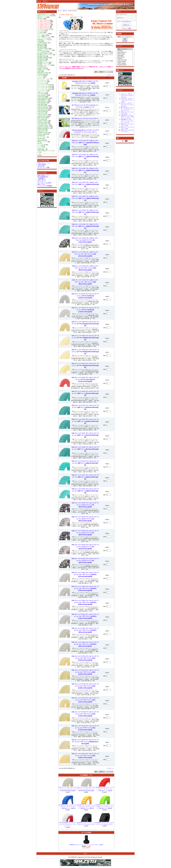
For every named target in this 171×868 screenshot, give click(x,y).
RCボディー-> (42, 17)
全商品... (40, 155)
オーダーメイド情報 (44, 167)
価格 (107, 78)
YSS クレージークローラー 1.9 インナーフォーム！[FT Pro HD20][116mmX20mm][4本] (85, 338)
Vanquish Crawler (43, 49)
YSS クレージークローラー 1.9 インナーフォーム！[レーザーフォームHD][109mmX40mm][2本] (85, 672)
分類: (60, 17)
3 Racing (125, 51)
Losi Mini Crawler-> (43, 125)
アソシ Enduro (42, 52)
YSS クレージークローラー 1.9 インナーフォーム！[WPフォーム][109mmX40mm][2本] (85, 421)
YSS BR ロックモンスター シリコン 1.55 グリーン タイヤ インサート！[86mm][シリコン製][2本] (104, 807)
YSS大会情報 (42, 165)
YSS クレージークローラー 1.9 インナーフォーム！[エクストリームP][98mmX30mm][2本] (85, 561)
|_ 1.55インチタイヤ (44, 25)
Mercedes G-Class (43, 73)
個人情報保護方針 (43, 177)
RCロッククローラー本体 (45, 16)
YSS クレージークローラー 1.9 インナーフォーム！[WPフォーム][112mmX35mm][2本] (85, 435)
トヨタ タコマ (42, 83)
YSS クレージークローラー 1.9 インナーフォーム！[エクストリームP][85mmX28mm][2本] (85, 519)
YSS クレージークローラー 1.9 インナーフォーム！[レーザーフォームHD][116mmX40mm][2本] (85, 714)
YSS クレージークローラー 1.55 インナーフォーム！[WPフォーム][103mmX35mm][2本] (85, 143)
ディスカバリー (42, 80)
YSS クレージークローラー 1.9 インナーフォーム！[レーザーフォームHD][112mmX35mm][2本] (85, 700)
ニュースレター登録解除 (45, 186)
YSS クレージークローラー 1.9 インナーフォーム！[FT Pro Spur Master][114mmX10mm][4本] (85, 379)
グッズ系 (40, 146)
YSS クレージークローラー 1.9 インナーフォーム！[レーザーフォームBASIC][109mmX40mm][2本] (85, 602)
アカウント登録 (126, 28)
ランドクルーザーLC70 (45, 88)
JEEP (39, 71)
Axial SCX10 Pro (43, 110)
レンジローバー (42, 91)
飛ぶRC (40, 143)
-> (40, 19)
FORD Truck (41, 68)
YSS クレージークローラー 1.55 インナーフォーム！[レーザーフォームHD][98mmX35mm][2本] (85, 282)
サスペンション (42, 38)
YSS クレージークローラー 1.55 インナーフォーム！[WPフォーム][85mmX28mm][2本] (85, 157)
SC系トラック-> (43, 142)
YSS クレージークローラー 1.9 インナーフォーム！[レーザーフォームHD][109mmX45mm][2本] (85, 686)
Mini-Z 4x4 (41, 44)
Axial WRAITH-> (43, 101)
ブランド (119, 46)
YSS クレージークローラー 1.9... (127, 113)
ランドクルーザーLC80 (45, 89)
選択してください (125, 49)
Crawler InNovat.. (125, 65)
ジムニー (40, 77)
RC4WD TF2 (41, 59)
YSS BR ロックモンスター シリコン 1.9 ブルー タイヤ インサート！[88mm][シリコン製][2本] (68, 807)
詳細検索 (125, 41)
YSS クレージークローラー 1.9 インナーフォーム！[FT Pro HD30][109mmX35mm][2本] (85, 352)
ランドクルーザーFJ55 (44, 86)
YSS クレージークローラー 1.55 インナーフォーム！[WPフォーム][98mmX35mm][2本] (85, 226)
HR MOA (40, 139)
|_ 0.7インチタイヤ (44, 28)
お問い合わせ (42, 180)
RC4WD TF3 (41, 61)
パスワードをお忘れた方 (124, 22)
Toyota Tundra (42, 74)
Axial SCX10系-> (43, 106)
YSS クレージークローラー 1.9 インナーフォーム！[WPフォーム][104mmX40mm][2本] (85, 407)
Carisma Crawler (43, 122)
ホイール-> (41, 31)
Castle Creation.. (125, 62)
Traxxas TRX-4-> (43, 115)
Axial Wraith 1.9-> (43, 100)
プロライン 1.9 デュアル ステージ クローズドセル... (127, 96)
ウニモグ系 (41, 76)
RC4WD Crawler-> (43, 53)
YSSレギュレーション (44, 163)
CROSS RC (41, 130)
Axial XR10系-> (42, 103)
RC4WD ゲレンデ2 (43, 62)
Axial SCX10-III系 (43, 109)
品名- (85, 78)
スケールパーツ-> (43, 34)
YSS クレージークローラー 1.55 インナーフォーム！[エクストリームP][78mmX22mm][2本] (85, 240)
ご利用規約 (41, 178)
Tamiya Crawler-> (43, 121)
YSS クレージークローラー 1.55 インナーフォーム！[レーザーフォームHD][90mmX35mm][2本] (85, 268)
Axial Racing (125, 57)
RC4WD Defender (43, 58)
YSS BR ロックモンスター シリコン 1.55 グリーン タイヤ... (127, 117)
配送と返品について (44, 175)
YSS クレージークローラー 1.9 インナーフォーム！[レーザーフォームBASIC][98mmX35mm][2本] (85, 644)
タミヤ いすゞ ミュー (44, 79)
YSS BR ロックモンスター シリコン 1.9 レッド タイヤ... (127, 121)
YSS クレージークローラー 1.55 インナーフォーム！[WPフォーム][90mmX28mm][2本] (85, 198)
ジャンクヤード (42, 148)
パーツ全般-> (42, 35)
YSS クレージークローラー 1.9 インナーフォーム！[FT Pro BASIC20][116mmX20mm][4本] (85, 310)
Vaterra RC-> (42, 131)
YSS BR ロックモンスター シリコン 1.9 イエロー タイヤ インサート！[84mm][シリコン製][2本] (86, 807)
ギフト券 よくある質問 (44, 183)
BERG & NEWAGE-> (44, 128)
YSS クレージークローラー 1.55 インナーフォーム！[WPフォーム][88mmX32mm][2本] (85, 170)
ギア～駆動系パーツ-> (44, 37)
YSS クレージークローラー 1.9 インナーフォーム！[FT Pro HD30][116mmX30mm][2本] (85, 365)
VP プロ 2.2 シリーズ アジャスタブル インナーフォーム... (127, 109)
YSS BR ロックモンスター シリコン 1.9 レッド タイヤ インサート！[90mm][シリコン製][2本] (104, 789)
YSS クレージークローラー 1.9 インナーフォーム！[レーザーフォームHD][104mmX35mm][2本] (85, 658)
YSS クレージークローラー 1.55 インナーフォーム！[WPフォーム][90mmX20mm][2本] (85, 184)
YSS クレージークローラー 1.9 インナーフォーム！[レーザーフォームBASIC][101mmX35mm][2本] (85, 575)
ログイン (45, 1)
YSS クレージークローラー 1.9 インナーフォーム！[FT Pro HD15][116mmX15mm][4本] (85, 324)
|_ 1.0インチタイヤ (44, 26)
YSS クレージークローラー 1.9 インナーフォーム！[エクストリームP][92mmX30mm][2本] (85, 547)
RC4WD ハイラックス (44, 65)
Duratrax (40, 136)
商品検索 (119, 34)
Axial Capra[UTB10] (44, 98)
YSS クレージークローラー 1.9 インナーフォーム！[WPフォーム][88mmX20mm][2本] (85, 491)
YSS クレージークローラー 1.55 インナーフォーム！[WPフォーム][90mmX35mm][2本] (85, 212)
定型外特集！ (42, 149)
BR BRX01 (41, 46)
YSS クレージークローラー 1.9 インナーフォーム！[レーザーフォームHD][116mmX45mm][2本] (85, 728)
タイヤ (65, 11)
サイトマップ (42, 181)
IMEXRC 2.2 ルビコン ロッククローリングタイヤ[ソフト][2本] (86, 845)
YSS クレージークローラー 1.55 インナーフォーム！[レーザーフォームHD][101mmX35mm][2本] (85, 254)
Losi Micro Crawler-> (44, 127)
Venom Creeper (42, 134)
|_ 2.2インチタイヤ (44, 20)
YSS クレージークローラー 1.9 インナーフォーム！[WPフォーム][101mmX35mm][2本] (85, 393)
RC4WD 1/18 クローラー (45, 55)
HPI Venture (41, 119)
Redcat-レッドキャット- (45, 50)
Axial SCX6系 (42, 112)
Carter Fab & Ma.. (125, 60)
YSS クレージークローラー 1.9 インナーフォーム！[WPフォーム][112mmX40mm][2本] (85, 449)
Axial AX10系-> (42, 95)
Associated (125, 56)
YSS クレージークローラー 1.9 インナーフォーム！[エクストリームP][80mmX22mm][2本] (85, 505)
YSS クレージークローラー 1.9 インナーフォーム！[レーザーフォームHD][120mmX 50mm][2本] (85, 742)
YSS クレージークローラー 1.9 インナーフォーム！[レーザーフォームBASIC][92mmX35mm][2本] (85, 630)
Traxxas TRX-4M (43, 116)
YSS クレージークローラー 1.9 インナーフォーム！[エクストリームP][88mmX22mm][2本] (85, 533)
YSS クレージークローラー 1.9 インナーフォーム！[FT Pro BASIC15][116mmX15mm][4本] (85, 296)
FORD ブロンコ (42, 70)
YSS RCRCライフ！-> (44, 14)
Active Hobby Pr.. (125, 52)
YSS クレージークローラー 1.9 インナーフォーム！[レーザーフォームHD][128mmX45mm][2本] (85, 756)
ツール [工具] (42, 145)
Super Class (41, 140)
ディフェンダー (42, 82)
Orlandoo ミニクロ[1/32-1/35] (45, 40)
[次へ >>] (111, 75)
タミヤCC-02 (42, 94)
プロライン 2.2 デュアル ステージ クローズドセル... (127, 105)
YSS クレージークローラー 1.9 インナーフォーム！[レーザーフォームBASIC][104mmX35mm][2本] (85, 588)
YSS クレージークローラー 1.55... (127, 125)
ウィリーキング (42, 137)
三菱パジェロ (42, 92)
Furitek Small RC (43, 43)
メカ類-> (40, 32)
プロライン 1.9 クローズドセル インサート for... (127, 100)
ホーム (39, 1)
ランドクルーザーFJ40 (44, 85)
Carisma (125, 59)
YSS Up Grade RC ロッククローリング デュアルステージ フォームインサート (68, 824)
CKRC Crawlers (125, 63)
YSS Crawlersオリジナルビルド (46, 151)
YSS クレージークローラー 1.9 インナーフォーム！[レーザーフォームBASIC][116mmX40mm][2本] (85, 616)
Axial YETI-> (41, 113)
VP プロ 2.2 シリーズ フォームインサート (85, 119)
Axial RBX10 (41, 104)
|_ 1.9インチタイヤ (44, 22)
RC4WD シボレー (43, 64)
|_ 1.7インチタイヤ (44, 23)
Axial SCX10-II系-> (43, 107)
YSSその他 (41, 166)
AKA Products (125, 54)
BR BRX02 (41, 47)
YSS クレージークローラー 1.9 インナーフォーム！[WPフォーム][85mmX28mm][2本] (85, 477)
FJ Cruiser (41, 67)
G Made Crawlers (43, 133)
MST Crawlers (42, 118)
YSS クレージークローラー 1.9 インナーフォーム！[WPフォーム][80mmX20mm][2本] (85, 463)
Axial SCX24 (41, 97)
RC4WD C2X (42, 56)
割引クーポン (42, 184)
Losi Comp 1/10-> (43, 124)
